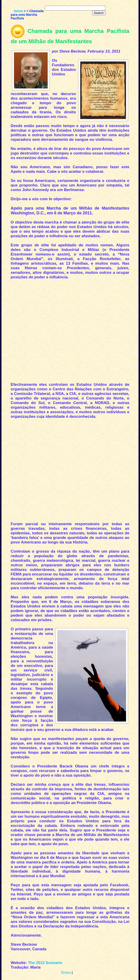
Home (18, 11)
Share (66, 973)
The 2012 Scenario (45, 963)
